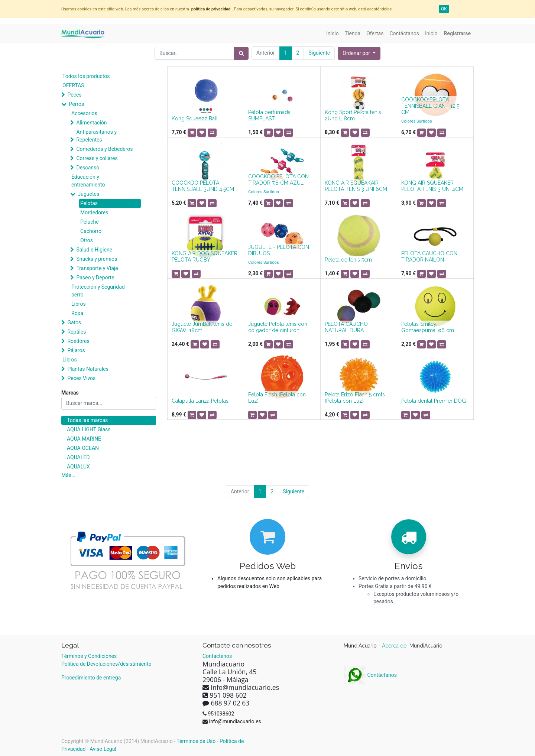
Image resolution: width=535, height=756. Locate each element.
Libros (79, 304)
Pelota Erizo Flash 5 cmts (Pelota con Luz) (355, 398)
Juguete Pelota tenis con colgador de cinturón (278, 327)
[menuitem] (333, 34)
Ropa (77, 313)
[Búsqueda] (241, 53)
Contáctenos (217, 656)
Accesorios (84, 113)
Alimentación (91, 123)
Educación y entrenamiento (88, 181)
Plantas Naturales (88, 369)
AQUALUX (78, 467)
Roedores (78, 341)
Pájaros (76, 350)
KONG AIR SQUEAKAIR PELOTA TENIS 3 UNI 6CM (356, 186)
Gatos (74, 322)
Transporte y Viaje (97, 268)
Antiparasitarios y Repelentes (96, 136)
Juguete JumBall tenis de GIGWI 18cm (202, 327)
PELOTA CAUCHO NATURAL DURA (346, 327)
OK (444, 9)
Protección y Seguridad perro (98, 291)
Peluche (90, 222)
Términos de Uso (196, 741)
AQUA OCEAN (83, 448)
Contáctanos (370, 675)
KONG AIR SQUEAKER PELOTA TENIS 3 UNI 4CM (432, 186)
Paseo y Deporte (95, 278)
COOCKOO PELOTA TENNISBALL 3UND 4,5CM (203, 186)
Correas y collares (97, 158)
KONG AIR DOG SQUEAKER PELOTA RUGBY (205, 257)
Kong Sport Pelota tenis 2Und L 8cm (353, 115)
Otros (87, 240)
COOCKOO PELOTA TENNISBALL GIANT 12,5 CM (430, 106)
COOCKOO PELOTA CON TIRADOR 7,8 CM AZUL (278, 180)
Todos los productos (86, 76)
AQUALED (78, 457)
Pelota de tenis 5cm (348, 260)
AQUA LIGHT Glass (89, 429)
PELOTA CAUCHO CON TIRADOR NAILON (429, 257)
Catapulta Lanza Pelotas (200, 401)
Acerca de (395, 646)
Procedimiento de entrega (91, 678)
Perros (76, 104)
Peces (74, 95)
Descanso (88, 168)
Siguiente (319, 53)
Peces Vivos (81, 378)
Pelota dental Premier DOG (434, 401)
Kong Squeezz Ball (195, 119)
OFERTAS (73, 85)
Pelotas (89, 203)
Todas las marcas (87, 420)
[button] (359, 53)
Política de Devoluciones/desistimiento (106, 664)
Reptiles (77, 332)
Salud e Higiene (94, 250)
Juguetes (88, 194)
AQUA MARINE (84, 439)
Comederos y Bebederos (104, 149)
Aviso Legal (103, 749)
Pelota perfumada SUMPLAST (269, 115)
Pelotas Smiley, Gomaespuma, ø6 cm (428, 327)
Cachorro (91, 231)
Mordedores (94, 212)
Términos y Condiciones (89, 656)
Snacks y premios (97, 259)
